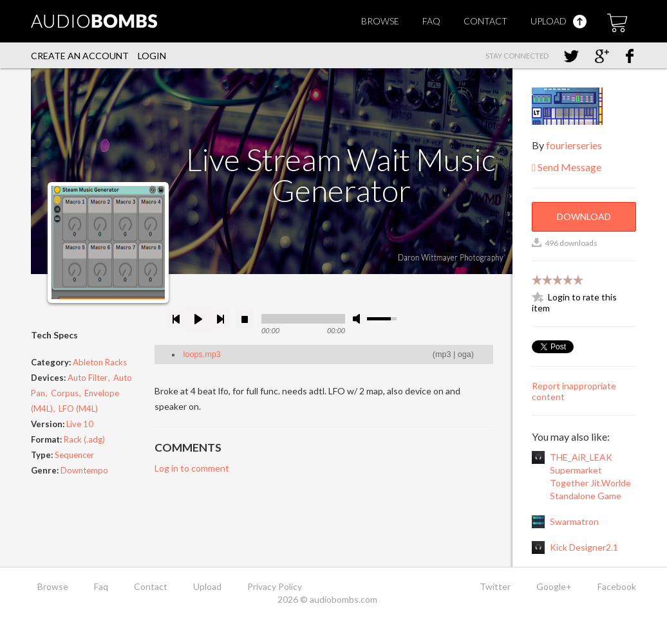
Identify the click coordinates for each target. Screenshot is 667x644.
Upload (559, 21)
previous (176, 319)
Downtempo (84, 470)
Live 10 (80, 424)
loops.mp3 (202, 354)
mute (359, 319)
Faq (431, 21)
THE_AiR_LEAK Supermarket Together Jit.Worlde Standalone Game (590, 476)
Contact (485, 21)
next (220, 319)
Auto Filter (88, 378)
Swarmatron (574, 521)
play (198, 319)
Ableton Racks (100, 362)
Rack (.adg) (84, 439)
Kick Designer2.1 (584, 547)
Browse (380, 21)
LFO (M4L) (78, 409)
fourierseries (574, 145)
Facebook (617, 586)
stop (245, 319)
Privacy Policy (275, 586)
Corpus (65, 393)
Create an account (80, 56)
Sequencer (74, 455)
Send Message (567, 167)
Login (152, 56)
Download (584, 216)
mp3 (443, 354)
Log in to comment (192, 468)
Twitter (495, 586)
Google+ (554, 586)
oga (465, 354)
